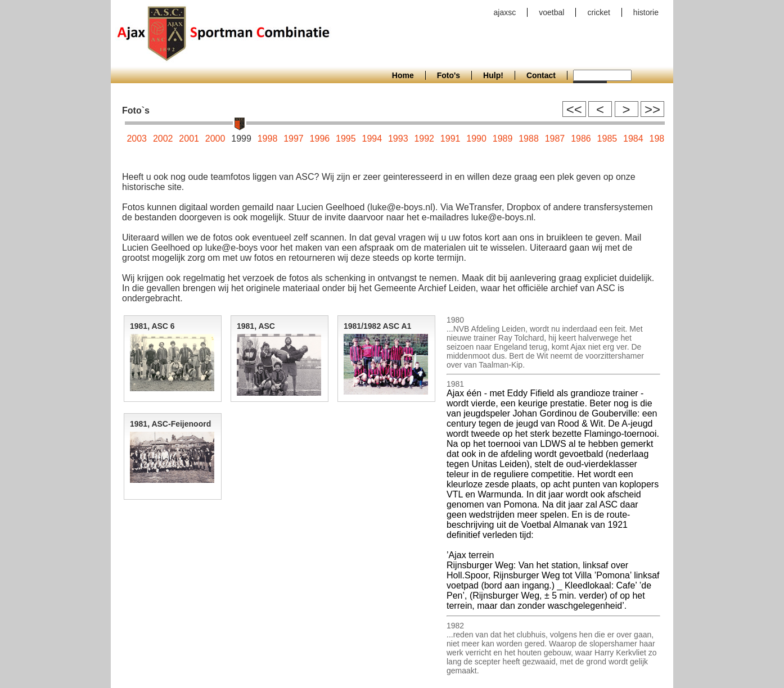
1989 (503, 139)
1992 (424, 139)
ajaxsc (505, 12)
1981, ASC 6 (152, 326)
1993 (398, 139)
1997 (294, 139)
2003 (137, 139)
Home (403, 75)
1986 (581, 139)
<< (574, 109)
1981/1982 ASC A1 (377, 326)
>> (652, 109)
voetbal (551, 12)
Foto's (449, 75)
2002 (163, 139)
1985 (607, 139)
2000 (215, 139)
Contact (541, 75)
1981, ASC (256, 326)
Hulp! (493, 75)
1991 (450, 139)
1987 (555, 139)
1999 (241, 139)
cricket (598, 12)
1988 (529, 139)
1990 (476, 139)
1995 (346, 139)
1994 (372, 139)
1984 (633, 139)
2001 (189, 139)
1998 (268, 139)
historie (646, 12)
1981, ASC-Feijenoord (170, 424)
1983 (659, 139)
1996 (320, 139)
